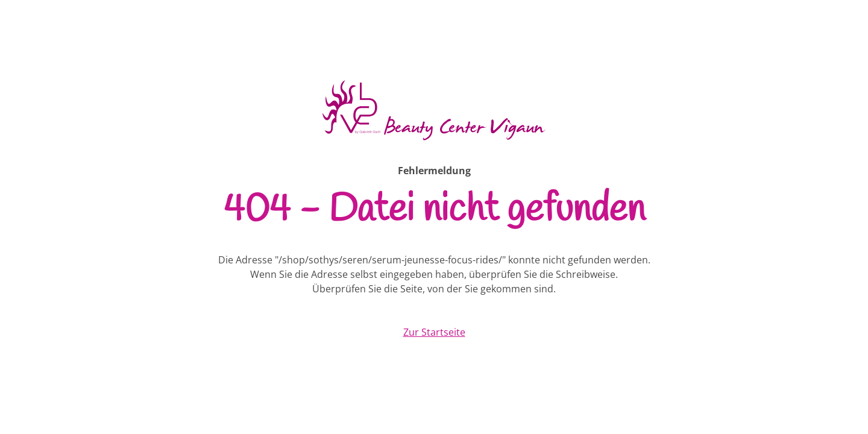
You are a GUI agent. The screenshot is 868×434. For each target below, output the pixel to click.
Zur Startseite (434, 332)
